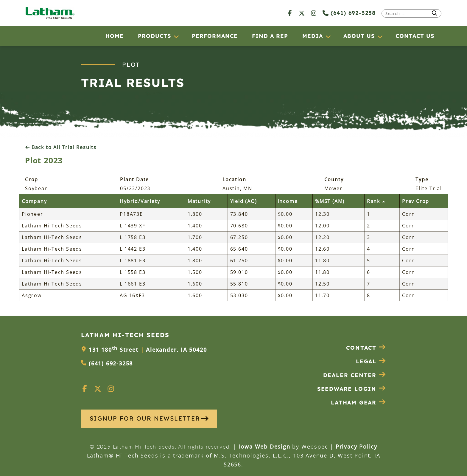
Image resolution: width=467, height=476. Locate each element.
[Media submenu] (328, 36)
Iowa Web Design (265, 446)
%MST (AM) (330, 201)
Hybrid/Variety (140, 201)
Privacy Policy (357, 446)
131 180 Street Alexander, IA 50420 (148, 350)
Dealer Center (355, 375)
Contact (366, 348)
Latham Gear (354, 403)
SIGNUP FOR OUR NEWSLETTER (149, 418)
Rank (376, 201)
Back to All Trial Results (61, 147)
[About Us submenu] (380, 36)
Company (34, 201)
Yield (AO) (244, 201)
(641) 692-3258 (349, 13)
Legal (371, 361)
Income (288, 201)
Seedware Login (352, 389)
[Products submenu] (176, 36)
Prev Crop (416, 201)
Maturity (199, 201)
